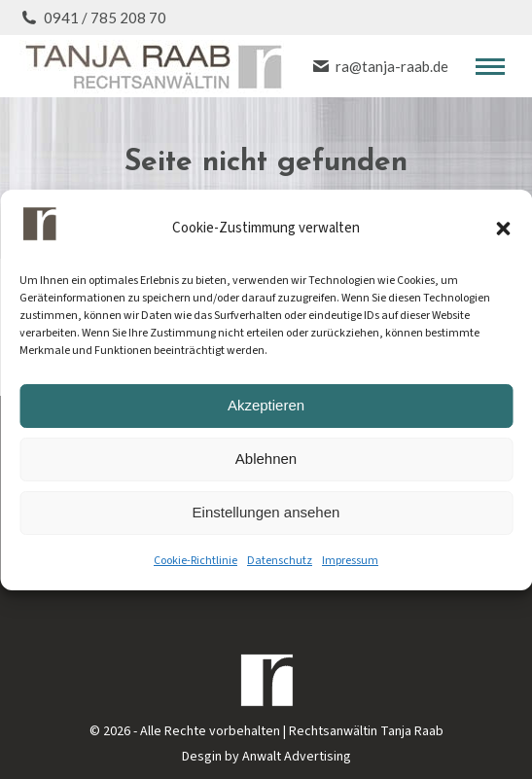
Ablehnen (266, 459)
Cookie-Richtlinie (195, 561)
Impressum (350, 561)
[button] (503, 229)
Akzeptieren (266, 405)
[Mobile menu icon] (490, 67)
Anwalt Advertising (297, 757)
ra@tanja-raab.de (380, 66)
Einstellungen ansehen (266, 512)
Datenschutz (280, 561)
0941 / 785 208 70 (93, 18)
